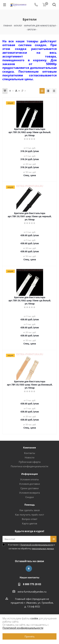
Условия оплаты (29, 479)
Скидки (30, 497)
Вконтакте (29, 569)
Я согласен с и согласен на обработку (31, 547)
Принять (30, 636)
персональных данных (43, 549)
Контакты (30, 453)
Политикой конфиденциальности (37, 545)
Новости (30, 457)
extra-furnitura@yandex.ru (32, 592)
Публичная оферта (30, 462)
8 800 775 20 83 (32, 584)
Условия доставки (30, 484)
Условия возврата (29, 493)
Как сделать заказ (30, 510)
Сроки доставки (30, 488)
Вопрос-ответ (30, 519)
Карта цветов (30, 523)
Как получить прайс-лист (30, 515)
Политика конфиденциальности (29, 466)
